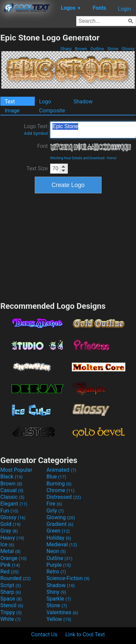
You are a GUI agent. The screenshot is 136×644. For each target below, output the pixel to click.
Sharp (66, 49)
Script (11, 585)
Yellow (59, 619)
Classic (12, 497)
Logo (45, 102)
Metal (11, 551)
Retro (56, 572)
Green (58, 531)
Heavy (12, 538)
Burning (59, 484)
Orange (14, 558)
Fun (9, 511)
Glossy (128, 49)
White (11, 619)
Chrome (60, 490)
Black (12, 477)
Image (12, 111)
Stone (113, 49)
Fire (54, 504)
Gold (11, 524)
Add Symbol (36, 133)
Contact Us (44, 634)
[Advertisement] (68, 247)
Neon (56, 551)
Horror (112, 158)
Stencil (12, 605)
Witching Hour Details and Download (77, 158)
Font (42, 146)
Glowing (61, 517)
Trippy (11, 612)
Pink (10, 565)
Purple (59, 565)
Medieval (62, 544)
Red (10, 572)
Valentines (62, 612)
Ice (7, 544)
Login (124, 9)
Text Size (37, 168)
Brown (81, 49)
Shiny (56, 592)
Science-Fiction (68, 578)
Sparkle (59, 599)
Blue (56, 477)
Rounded (16, 578)
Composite (52, 111)
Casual (12, 490)
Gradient (60, 524)
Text (10, 102)
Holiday (59, 538)
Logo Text (36, 129)
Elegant (14, 504)
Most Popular (16, 470)
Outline (97, 49)
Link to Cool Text (85, 634)
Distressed (64, 497)
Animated (61, 470)
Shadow (83, 102)
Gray (9, 531)
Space (11, 599)
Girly (55, 511)
